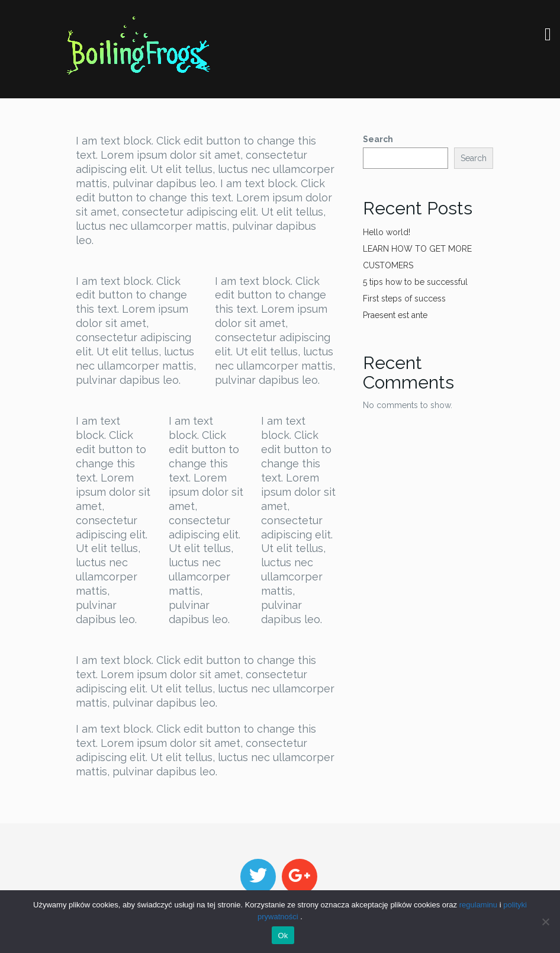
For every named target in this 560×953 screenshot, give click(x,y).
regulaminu (478, 905)
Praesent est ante (395, 315)
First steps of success (404, 299)
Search (378, 139)
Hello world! (387, 232)
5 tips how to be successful (415, 282)
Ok (283, 936)
